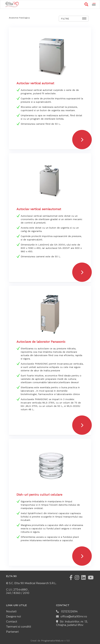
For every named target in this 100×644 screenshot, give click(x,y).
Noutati (11, 611)
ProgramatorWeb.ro (52, 641)
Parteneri (12, 632)
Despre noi (13, 617)
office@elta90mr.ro (72, 617)
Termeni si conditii (19, 627)
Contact (12, 622)
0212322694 (67, 611)
